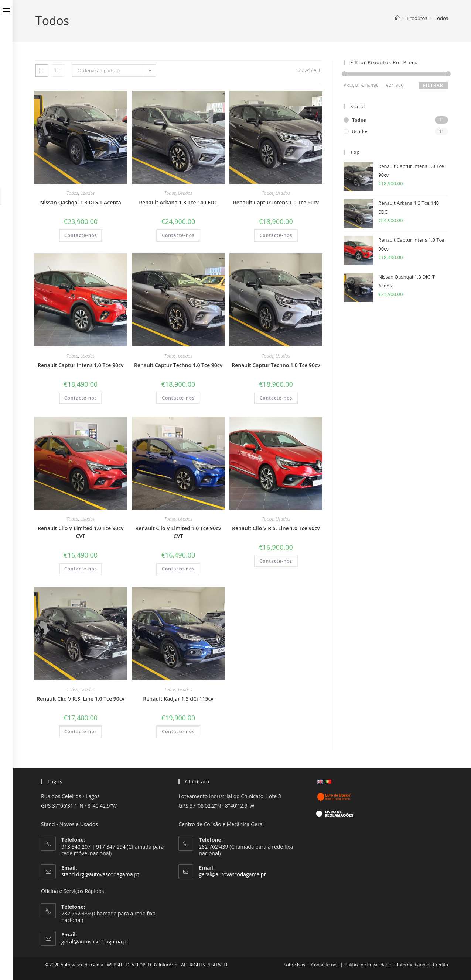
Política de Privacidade (368, 965)
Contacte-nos (81, 235)
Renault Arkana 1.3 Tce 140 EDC (178, 202)
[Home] (397, 18)
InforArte (168, 965)
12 (298, 70)
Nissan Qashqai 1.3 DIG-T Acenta (81, 202)
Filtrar (433, 85)
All (317, 70)
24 (307, 70)
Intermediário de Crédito (423, 965)
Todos (441, 18)
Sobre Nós (294, 965)
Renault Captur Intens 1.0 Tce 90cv (276, 202)
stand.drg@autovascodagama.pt (100, 874)
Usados (87, 193)
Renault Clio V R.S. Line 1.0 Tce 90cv (276, 528)
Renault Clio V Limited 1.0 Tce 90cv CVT (81, 532)
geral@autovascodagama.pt (95, 941)
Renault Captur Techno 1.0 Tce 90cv (178, 365)
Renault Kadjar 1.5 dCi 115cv (178, 699)
